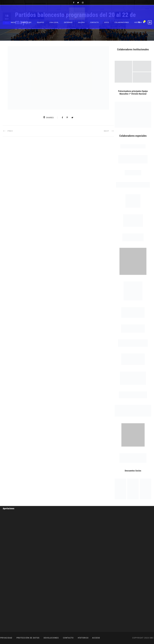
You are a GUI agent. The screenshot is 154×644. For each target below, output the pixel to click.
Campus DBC (26, 22)
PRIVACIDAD (6, 638)
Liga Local (54, 22)
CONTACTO (68, 638)
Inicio (13, 22)
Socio (107, 22)
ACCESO (96, 638)
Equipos (40, 22)
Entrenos (68, 22)
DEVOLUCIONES (51, 638)
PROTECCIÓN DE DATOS (28, 638)
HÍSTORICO (83, 638)
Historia (138, 22)
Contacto (94, 22)
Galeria (81, 22)
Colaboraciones (122, 22)
